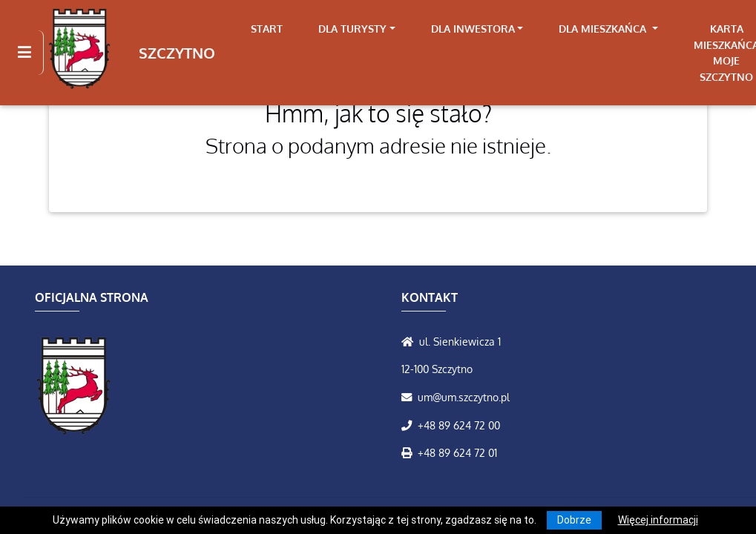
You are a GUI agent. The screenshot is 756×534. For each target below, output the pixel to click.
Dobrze (574, 520)
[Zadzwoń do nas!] (410, 425)
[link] (357, 29)
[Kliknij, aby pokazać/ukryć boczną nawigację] (31, 53)
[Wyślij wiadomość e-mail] (410, 397)
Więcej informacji (658, 520)
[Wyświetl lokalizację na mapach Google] (410, 341)
